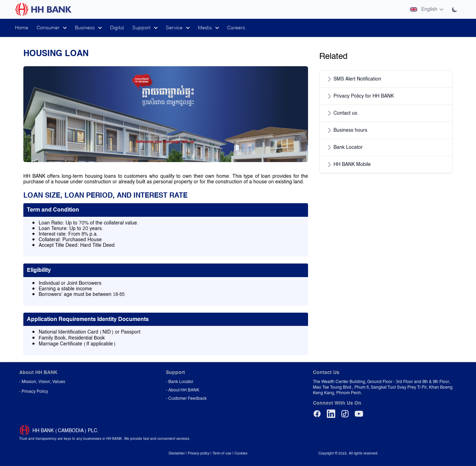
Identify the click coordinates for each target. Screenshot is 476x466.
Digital (117, 28)
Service (178, 28)
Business (88, 28)
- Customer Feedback (186, 398)
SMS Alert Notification (353, 79)
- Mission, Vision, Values (42, 382)
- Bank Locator (180, 382)
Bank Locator (344, 147)
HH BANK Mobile (348, 165)
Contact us (341, 113)
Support (145, 28)
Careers (236, 28)
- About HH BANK (183, 390)
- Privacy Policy (34, 391)
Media (208, 28)
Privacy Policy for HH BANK (359, 96)
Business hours (346, 130)
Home (22, 28)
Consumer (52, 28)
